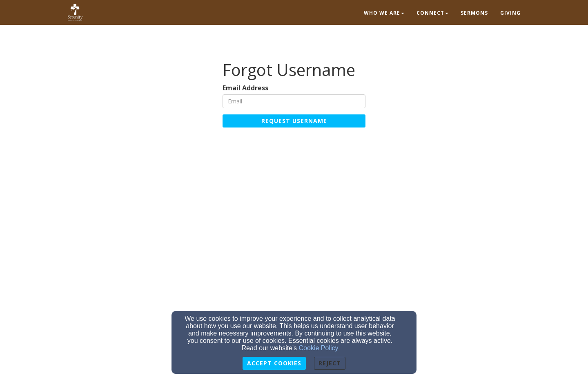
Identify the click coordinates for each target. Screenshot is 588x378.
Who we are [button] (384, 13)
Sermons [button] (474, 13)
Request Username (294, 121)
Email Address (245, 88)
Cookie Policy (319, 348)
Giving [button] (510, 13)
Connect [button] (432, 13)
